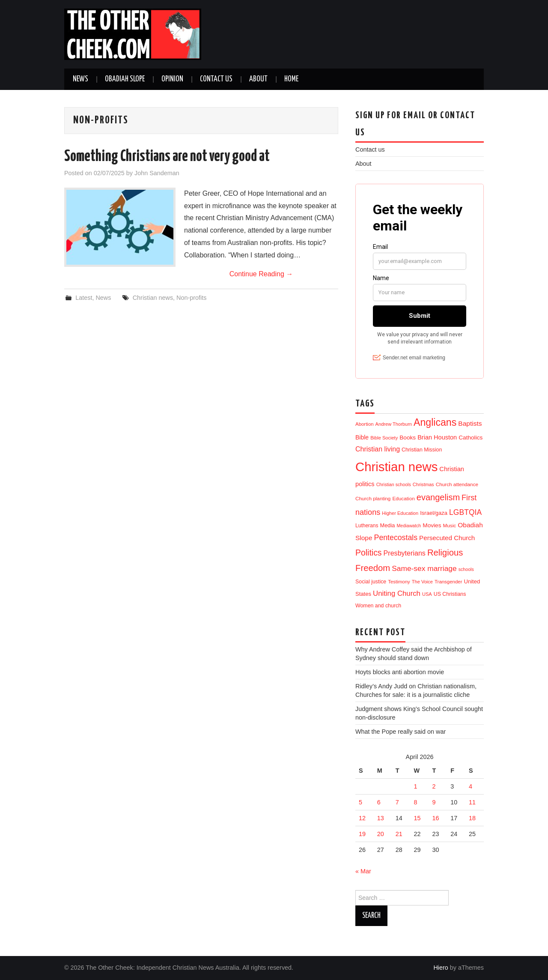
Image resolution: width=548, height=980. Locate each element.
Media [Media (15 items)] (388, 525)
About (258, 79)
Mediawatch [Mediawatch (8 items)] (409, 526)
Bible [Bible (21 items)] (362, 437)
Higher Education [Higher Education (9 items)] (400, 513)
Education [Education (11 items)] (403, 498)
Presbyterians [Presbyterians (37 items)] (405, 553)
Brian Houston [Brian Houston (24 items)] (437, 437)
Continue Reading (261, 274)
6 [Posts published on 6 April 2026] (379, 802)
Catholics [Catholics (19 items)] (471, 438)
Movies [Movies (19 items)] (432, 525)
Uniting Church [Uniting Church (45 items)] (397, 593)
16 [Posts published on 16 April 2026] (435, 818)
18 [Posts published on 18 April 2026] (472, 818)
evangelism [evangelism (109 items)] (438, 497)
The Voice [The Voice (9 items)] (422, 582)
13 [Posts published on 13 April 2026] (381, 818)
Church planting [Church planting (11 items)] (373, 498)
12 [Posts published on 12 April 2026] (362, 818)
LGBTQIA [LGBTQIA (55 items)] (465, 512)
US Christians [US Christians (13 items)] (450, 594)
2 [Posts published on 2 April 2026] (434, 786)
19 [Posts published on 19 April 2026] (362, 834)
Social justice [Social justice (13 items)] (371, 582)
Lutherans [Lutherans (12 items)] (367, 526)
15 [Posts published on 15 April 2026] (417, 818)
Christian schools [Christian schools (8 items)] (394, 484)
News (80, 79)
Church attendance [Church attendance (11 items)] (457, 484)
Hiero (441, 968)
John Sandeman (157, 173)
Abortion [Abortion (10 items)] (365, 424)
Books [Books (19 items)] (408, 438)
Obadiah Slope (125, 79)
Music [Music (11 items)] (450, 525)
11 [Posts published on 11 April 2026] (472, 802)
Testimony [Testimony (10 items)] (399, 582)
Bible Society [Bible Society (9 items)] (384, 438)
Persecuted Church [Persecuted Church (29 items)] (447, 538)
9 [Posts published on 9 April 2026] (434, 802)
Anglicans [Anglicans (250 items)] (435, 422)
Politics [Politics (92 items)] (369, 553)
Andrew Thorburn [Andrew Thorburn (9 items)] (394, 424)
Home (291, 79)
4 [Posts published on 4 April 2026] (471, 786)
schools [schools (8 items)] (466, 569)
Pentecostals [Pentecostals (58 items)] (396, 538)
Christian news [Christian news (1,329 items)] (396, 467)
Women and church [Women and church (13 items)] (378, 606)
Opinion (172, 79)
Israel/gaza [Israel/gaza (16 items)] (434, 513)
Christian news (153, 298)
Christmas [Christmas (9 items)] (423, 484)
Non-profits (191, 298)
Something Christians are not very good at (167, 157)
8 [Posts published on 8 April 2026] (416, 802)
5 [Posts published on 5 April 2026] (360, 802)
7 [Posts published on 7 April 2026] (397, 802)
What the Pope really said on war (401, 732)
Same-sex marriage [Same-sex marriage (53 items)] (424, 568)
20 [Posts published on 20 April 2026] (381, 834)
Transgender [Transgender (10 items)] (448, 582)
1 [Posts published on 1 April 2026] (416, 786)
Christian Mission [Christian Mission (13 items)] (422, 450)
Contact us (216, 79)
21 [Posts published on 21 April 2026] (399, 834)
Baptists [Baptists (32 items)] (470, 423)
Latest (84, 298)
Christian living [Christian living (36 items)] (378, 449)
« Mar (363, 871)
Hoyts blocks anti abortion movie (400, 672)
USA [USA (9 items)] (427, 594)
